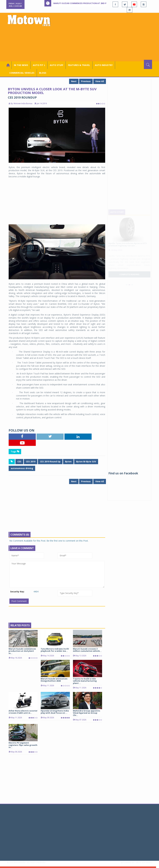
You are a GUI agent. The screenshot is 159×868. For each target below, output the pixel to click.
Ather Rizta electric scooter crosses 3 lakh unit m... (23, 712)
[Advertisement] (104, 37)
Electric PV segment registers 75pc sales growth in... (23, 745)
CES (19, 462)
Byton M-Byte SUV (86, 462)
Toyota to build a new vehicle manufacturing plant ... (85, 681)
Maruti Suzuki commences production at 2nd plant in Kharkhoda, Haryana (96, 3)
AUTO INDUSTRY (104, 65)
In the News (21, 65)
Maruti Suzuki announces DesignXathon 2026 (54, 680)
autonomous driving (22, 468)
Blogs (43, 73)
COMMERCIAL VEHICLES (22, 73)
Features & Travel (79, 65)
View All (100, 81)
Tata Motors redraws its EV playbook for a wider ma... (55, 650)
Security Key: (17, 592)
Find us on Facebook (123, 473)
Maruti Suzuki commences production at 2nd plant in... (22, 651)
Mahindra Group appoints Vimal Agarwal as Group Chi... (87, 713)
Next (74, 81)
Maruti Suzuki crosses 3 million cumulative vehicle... (87, 650)
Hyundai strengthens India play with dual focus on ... (55, 712)
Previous (86, 81)
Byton (68, 462)
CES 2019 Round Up (50, 462)
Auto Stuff (57, 65)
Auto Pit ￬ (39, 65)
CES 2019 (31, 462)
